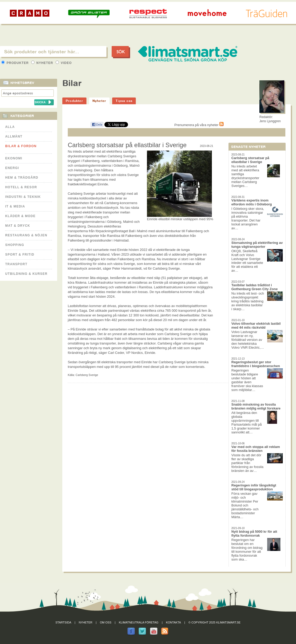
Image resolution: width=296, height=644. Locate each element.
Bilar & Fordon (21, 146)
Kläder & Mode (20, 216)
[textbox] (53, 51)
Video (64, 63)
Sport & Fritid (20, 255)
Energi (12, 168)
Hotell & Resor (21, 187)
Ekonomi (14, 158)
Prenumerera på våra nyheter (199, 125)
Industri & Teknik (23, 197)
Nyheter (43, 63)
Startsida (63, 622)
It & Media (15, 206)
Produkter (16, 63)
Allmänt (14, 136)
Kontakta (173, 622)
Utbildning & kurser (26, 274)
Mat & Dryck (18, 226)
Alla (10, 127)
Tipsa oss (124, 101)
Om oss (106, 622)
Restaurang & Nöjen (26, 235)
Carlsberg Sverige (87, 375)
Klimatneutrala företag (139, 622)
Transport (16, 264)
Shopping (15, 245)
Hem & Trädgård (22, 178)
